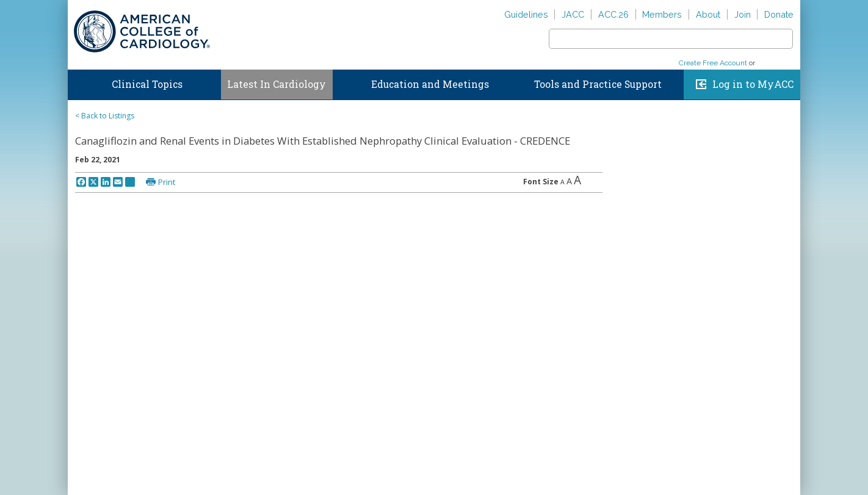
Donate (779, 14)
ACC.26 (613, 14)
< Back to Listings (105, 116)
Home (79, 82)
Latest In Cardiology (277, 84)
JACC (573, 14)
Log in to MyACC (753, 84)
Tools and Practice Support (598, 84)
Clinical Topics (147, 84)
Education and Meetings (430, 84)
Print (167, 182)
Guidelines (526, 14)
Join (743, 14)
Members (662, 14)
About (708, 14)
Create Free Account (713, 63)
